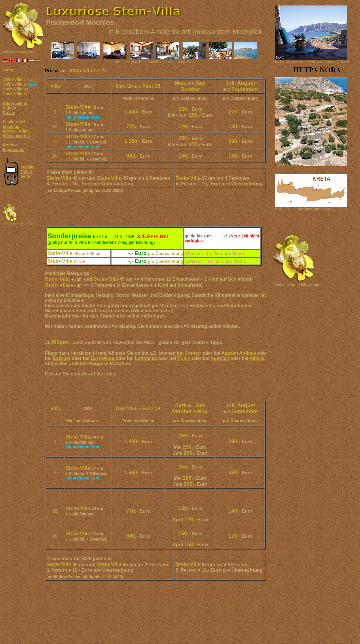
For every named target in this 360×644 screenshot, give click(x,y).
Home (8, 70)
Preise (9, 113)
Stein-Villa (19, 79)
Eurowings (103, 358)
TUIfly (184, 358)
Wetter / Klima (16, 131)
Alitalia (257, 358)
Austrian (220, 358)
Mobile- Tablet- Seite (28, 172)
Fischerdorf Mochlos (14, 124)
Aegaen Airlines (239, 353)
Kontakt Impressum (14, 147)
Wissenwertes (16, 136)
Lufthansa (146, 358)
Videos (10, 108)
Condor (193, 353)
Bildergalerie (15, 103)
